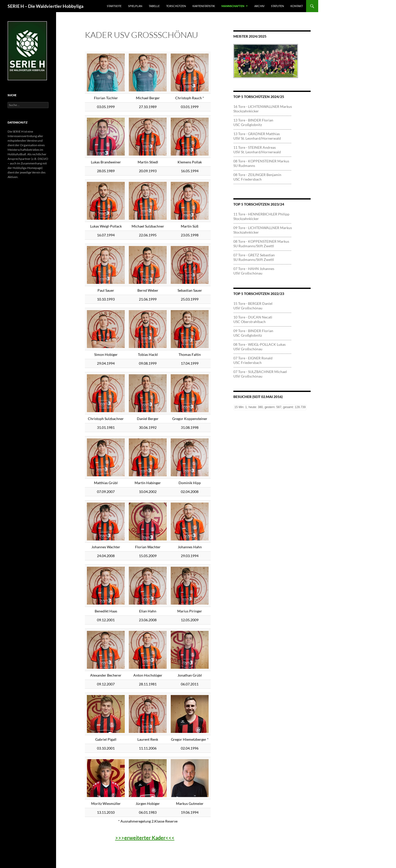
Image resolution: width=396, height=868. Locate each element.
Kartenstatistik (204, 6)
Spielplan (135, 6)
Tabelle (154, 6)
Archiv (259, 6)
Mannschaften (233, 6)
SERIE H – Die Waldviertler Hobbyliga (45, 6)
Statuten (277, 6)
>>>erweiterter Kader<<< (145, 838)
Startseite (114, 6)
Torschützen (176, 6)
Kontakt (297, 6)
